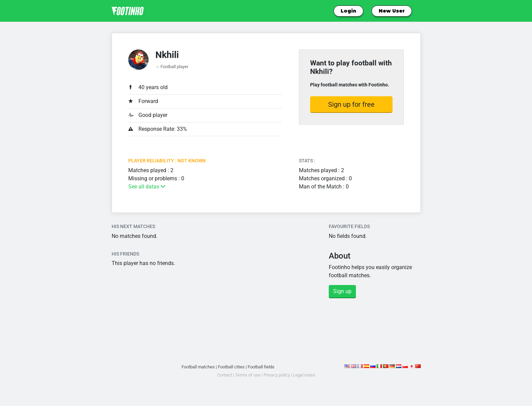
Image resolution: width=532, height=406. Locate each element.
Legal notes (304, 375)
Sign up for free (351, 104)
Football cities (231, 367)
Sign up (342, 291)
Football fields (261, 367)
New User (392, 11)
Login (348, 11)
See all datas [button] (147, 187)
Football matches (198, 367)
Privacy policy (277, 375)
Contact (225, 375)
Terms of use (248, 375)
